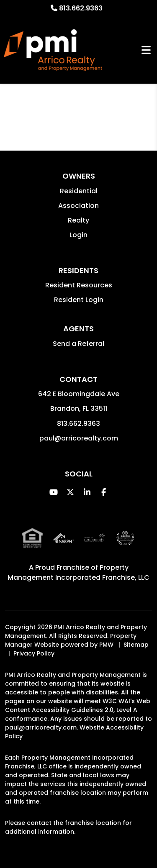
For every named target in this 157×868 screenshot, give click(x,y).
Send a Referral (78, 344)
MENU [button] (146, 50)
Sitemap (136, 645)
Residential (79, 191)
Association (78, 206)
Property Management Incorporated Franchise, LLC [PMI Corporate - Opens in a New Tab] (78, 572)
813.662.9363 (81, 8)
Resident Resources (79, 285)
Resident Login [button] (79, 300)
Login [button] (78, 235)
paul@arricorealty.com (79, 438)
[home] (53, 50)
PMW (106, 645)
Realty (78, 220)
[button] (53, 492)
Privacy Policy (34, 653)
